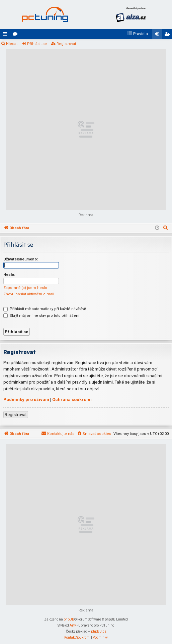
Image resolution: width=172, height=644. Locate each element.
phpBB (69, 619)
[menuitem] (138, 34)
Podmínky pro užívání (26, 400)
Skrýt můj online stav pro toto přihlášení (41, 316)
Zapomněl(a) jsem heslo (25, 288)
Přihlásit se (37, 44)
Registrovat (66, 44)
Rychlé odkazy (6, 35)
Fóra (16, 35)
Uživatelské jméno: (21, 259)
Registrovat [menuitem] (168, 35)
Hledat (12, 44)
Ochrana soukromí (72, 400)
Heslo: (9, 275)
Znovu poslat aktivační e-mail (29, 294)
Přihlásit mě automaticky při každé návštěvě (45, 309)
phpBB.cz (99, 631)
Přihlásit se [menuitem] (158, 35)
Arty (73, 625)
